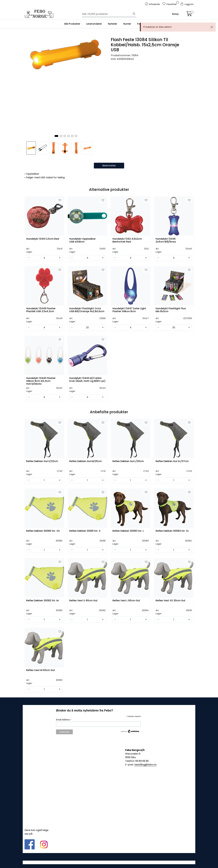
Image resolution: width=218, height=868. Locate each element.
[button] (56, 136)
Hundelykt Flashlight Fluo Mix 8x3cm (171, 310)
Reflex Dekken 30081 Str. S (85, 531)
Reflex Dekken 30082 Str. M (42, 601)
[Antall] (44, 258)
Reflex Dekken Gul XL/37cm (172, 461)
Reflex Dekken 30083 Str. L (128, 531)
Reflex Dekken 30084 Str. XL (172, 531)
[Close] (212, 27)
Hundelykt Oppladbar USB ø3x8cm (83, 240)
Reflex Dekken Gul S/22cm (42, 461)
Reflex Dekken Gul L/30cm (128, 461)
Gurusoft (109, 862)
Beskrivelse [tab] (109, 166)
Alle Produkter (72, 24)
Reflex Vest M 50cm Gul (40, 670)
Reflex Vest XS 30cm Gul (170, 601)
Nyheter (113, 24)
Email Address (64, 720)
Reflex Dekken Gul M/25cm (86, 461)
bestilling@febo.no (145, 765)
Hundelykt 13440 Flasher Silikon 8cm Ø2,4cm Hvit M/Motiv (41, 381)
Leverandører (94, 24)
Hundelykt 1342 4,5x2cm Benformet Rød (127, 240)
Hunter (127, 24)
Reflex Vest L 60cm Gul (126, 601)
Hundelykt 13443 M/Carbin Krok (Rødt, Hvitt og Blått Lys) (87, 380)
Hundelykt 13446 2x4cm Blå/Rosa (166, 240)
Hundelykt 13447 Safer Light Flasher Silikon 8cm (129, 310)
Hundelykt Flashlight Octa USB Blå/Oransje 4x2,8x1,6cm (87, 310)
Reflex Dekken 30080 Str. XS (43, 531)
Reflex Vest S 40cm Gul (83, 601)
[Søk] (107, 14)
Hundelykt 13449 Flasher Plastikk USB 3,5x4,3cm (41, 310)
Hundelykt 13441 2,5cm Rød (43, 239)
